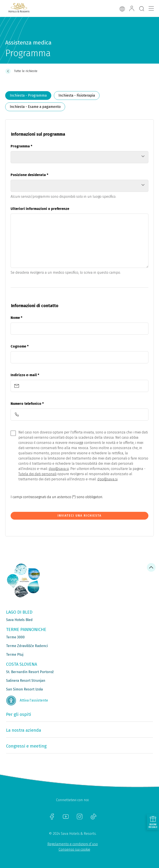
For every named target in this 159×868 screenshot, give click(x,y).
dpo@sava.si (59, 469)
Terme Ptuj (15, 655)
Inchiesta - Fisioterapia (77, 95)
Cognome (20, 346)
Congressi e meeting (26, 746)
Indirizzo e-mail (25, 375)
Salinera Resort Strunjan (26, 681)
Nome (16, 318)
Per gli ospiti (19, 714)
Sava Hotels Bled (19, 620)
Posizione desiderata (29, 175)
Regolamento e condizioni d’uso (73, 844)
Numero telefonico (27, 404)
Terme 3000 (15, 637)
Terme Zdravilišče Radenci (27, 646)
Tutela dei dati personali (37, 474)
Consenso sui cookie (74, 849)
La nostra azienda (24, 730)
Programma (21, 146)
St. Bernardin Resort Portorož (30, 672)
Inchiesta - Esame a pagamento (35, 107)
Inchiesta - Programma (28, 95)
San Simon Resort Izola (24, 689)
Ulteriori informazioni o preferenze (40, 209)
